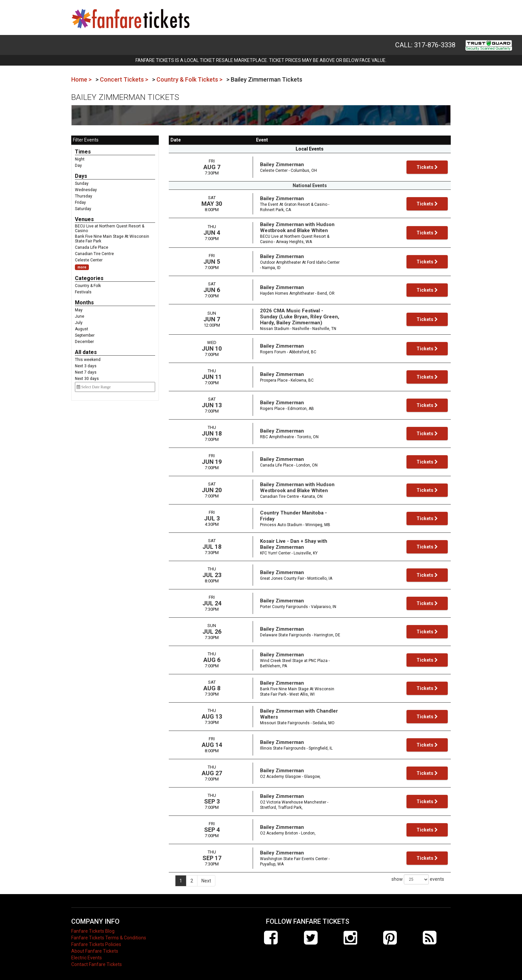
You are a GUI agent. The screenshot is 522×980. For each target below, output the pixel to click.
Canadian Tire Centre (94, 254)
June (80, 316)
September (85, 335)
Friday (80, 202)
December (84, 342)
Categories (89, 278)
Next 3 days (86, 366)
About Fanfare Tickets (95, 948)
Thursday (84, 196)
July (79, 323)
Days (81, 176)
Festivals (83, 292)
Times (83, 152)
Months (84, 303)
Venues (84, 219)
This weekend (88, 360)
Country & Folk (88, 286)
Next (206, 877)
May (79, 310)
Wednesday (86, 190)
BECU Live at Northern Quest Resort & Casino (110, 228)
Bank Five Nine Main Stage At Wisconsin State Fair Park (112, 239)
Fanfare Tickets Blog (93, 928)
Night (80, 159)
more (82, 267)
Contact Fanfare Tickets (97, 961)
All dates (86, 352)
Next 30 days (87, 379)
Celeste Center (89, 260)
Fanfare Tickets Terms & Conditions (109, 934)
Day (78, 165)
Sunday (82, 183)
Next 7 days (86, 372)
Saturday (83, 209)
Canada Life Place (92, 247)
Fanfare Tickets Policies (96, 941)
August (82, 329)
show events (418, 876)
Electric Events (87, 954)
